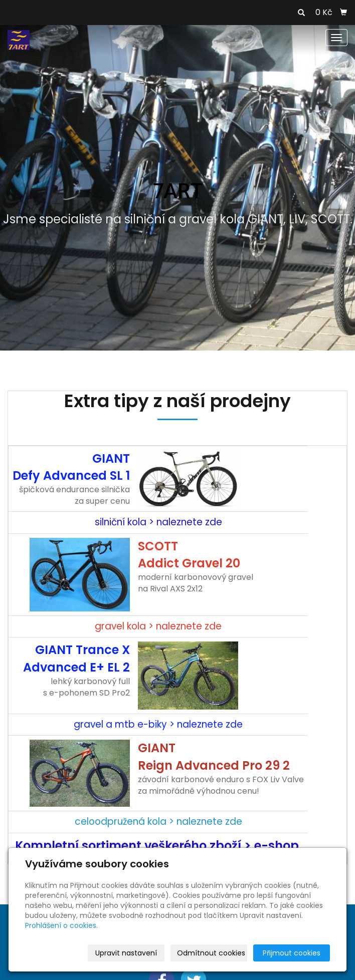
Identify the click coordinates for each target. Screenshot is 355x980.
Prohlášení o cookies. (61, 925)
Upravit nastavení (126, 953)
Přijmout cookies (292, 953)
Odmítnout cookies (211, 953)
